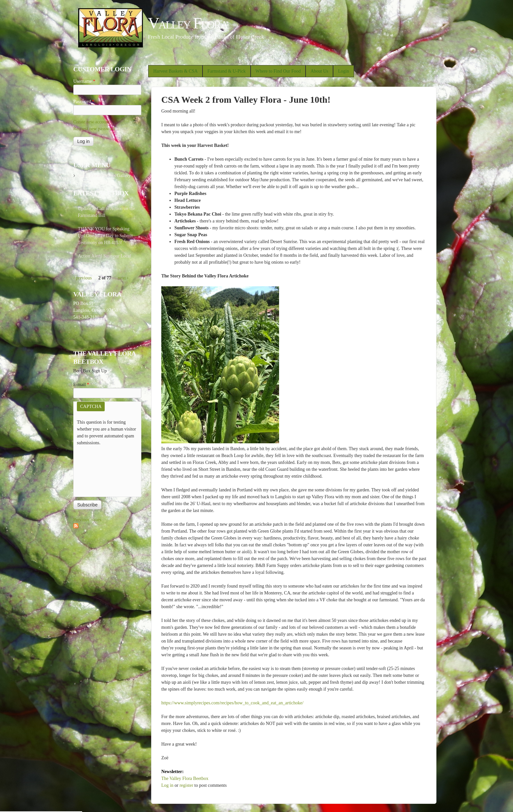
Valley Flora (188, 23)
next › (123, 278)
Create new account (91, 122)
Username (84, 81)
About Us (319, 71)
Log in (167, 785)
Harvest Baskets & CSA (175, 71)
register (186, 785)
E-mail (81, 385)
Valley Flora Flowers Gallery (104, 176)
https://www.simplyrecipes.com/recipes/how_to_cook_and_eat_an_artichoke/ (232, 703)
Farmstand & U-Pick (227, 71)
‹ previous (82, 278)
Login (343, 71)
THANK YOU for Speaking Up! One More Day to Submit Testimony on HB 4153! (105, 236)
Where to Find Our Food (278, 71)
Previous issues (87, 520)
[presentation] (104, 470)
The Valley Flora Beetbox (185, 778)
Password (84, 102)
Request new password (94, 129)
